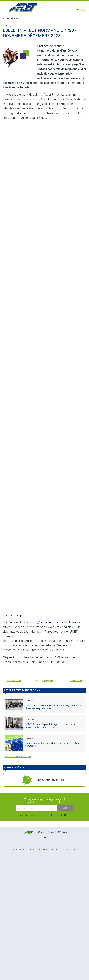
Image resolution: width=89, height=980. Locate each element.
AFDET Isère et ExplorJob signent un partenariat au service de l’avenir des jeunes (52, 726)
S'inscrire (65, 808)
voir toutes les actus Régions (17, 757)
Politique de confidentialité (49, 849)
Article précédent (14, 681)
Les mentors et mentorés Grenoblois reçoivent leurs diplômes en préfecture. (54, 707)
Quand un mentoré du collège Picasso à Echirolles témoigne (52, 744)
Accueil (6, 19)
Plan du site (16, 849)
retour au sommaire (44, 681)
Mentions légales (29, 849)
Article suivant (76, 681)
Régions (15, 19)
